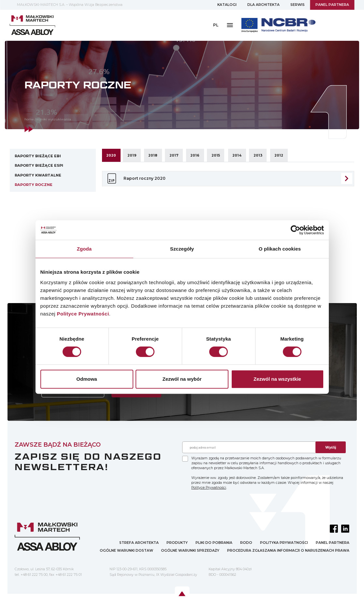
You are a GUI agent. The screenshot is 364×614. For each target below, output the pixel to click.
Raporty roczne (34, 185)
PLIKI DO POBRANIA (214, 543)
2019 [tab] (132, 155)
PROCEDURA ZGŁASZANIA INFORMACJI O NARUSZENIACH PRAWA (288, 551)
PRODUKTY (177, 543)
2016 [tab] (195, 155)
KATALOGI (227, 5)
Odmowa (87, 379)
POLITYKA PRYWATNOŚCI (284, 543)
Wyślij (331, 447)
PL (216, 25)
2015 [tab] (216, 155)
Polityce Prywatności (83, 314)
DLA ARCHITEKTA (263, 5)
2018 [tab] (153, 155)
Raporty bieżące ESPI (39, 165)
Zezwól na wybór (182, 379)
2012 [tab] (279, 155)
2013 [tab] (258, 155)
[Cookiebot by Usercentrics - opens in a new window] (295, 230)
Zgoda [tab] (84, 249)
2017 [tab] (174, 155)
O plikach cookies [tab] (280, 249)
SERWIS (298, 5)
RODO (246, 543)
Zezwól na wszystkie (277, 379)
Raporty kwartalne (38, 175)
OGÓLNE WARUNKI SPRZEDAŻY (190, 551)
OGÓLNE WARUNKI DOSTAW (126, 551)
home (29, 119)
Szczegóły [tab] (182, 249)
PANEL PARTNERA (332, 5)
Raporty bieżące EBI (38, 156)
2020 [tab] (111, 155)
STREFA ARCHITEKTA (139, 543)
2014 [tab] (237, 155)
